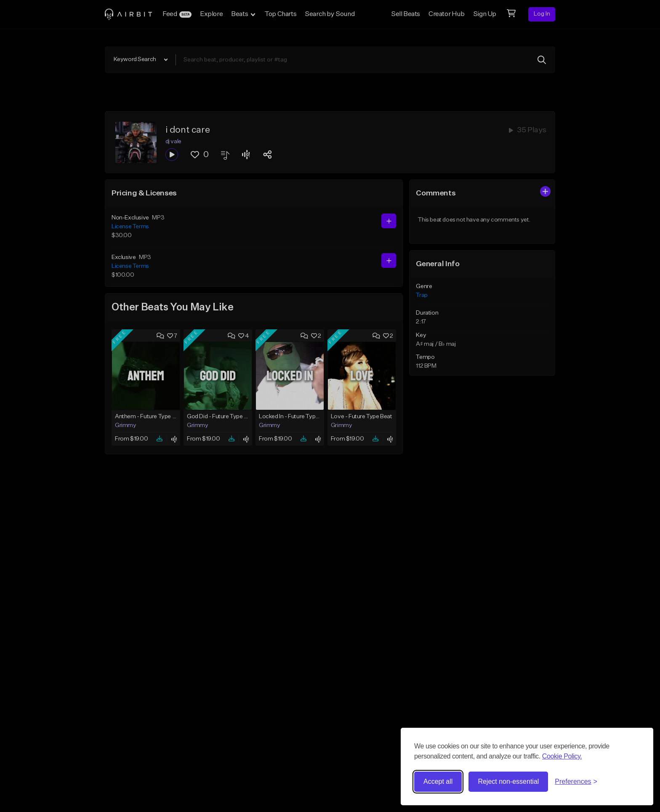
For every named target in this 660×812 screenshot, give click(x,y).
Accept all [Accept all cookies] (438, 781)
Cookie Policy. (562, 756)
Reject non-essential (508, 781)
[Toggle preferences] (576, 782)
